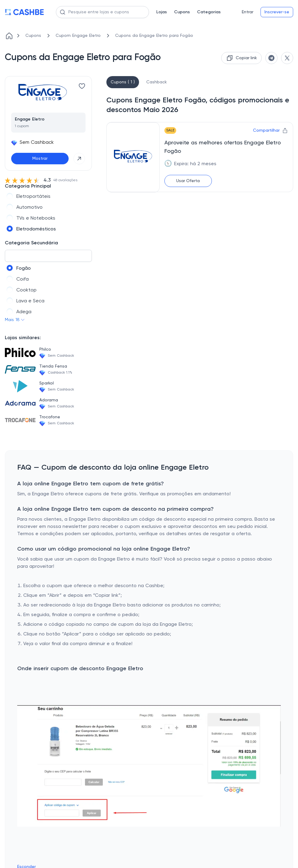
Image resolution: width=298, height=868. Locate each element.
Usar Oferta (188, 181)
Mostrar (40, 159)
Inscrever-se (277, 12)
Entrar (248, 12)
